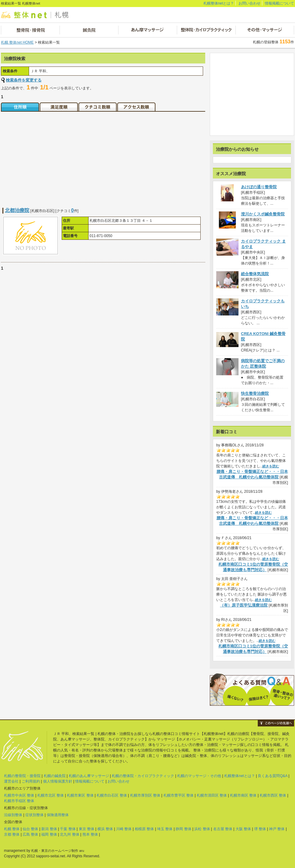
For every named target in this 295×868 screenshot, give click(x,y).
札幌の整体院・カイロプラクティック (143, 776)
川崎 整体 (124, 829)
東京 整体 (87, 829)
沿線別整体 (13, 815)
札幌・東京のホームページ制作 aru (58, 851)
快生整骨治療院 (255, 393)
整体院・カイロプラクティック (206, 30)
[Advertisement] (52, 156)
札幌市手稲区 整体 (19, 801)
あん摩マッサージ (147, 30)
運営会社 (11, 781)
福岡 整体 (49, 834)
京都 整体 (12, 834)
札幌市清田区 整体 (212, 795)
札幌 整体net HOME (17, 42)
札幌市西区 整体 (273, 795)
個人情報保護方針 (58, 781)
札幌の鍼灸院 (55, 776)
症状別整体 (35, 815)
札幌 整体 (12, 829)
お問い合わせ (249, 3)
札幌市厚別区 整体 (145, 795)
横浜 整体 (105, 829)
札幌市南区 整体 (243, 795)
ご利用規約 (31, 781)
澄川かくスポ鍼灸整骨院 (263, 214)
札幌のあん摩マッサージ (89, 776)
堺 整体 (260, 829)
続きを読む (271, 466)
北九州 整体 (69, 834)
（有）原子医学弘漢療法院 (244, 605)
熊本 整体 (90, 834)
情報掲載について (279, 3)
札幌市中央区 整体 (19, 795)
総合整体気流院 (255, 274)
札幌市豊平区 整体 (178, 795)
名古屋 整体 (223, 829)
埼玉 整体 (165, 829)
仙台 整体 (30, 829)
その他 (265, 30)
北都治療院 (17, 210)
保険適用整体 (58, 815)
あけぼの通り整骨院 (259, 187)
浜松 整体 (202, 829)
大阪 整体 (243, 829)
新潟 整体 (49, 829)
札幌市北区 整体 (51, 795)
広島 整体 (30, 834)
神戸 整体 (277, 829)
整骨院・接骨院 (30, 30)
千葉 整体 (68, 829)
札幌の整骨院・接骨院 (22, 776)
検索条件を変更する (24, 80)
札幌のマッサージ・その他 (199, 776)
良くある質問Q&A (273, 776)
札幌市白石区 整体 (112, 795)
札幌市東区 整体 (80, 795)
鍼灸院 (89, 30)
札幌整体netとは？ (219, 3)
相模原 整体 (144, 829)
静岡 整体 (183, 829)
